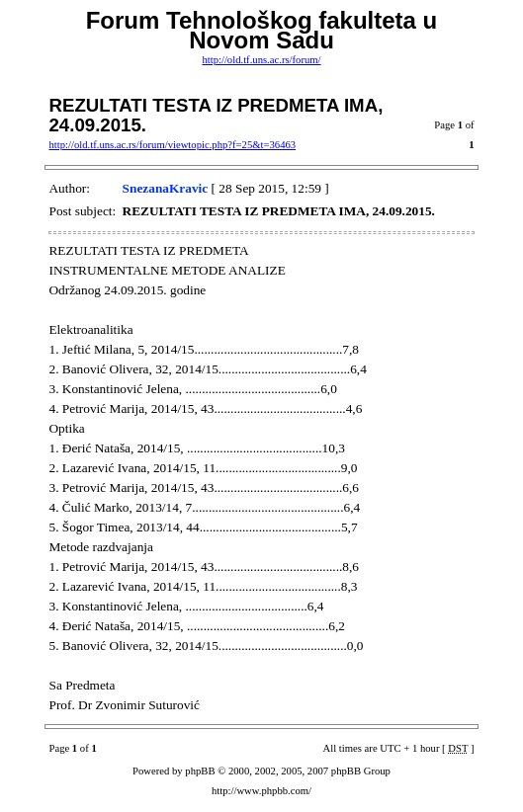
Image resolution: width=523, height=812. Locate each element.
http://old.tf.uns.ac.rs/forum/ (261, 60)
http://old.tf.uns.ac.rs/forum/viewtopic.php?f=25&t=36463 (172, 145)
